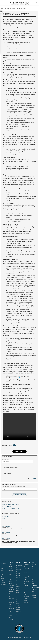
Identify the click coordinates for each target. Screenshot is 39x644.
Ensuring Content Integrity (18, 579)
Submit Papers (19, 451)
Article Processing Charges (11, 570)
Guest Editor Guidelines (19, 592)
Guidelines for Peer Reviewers (19, 613)
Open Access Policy (3, 579)
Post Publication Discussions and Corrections (26, 593)
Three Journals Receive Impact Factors (13, 535)
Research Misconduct (26, 604)
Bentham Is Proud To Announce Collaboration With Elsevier (18, 529)
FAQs (2, 575)
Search (34, 479)
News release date (6, 526)
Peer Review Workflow (18, 603)
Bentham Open (23, 378)
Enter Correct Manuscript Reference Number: (14, 487)
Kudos (4, 518)
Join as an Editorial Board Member (10, 505)
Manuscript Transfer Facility (11, 610)
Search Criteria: (7, 465)
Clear (28, 479)
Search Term (5, 459)
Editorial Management (19, 569)
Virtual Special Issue (18, 598)
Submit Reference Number (19, 495)
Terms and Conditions (13, 637)
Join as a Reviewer (7, 506)
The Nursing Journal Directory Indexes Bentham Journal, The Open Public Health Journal (18, 542)
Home (2, 8)
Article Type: (7, 471)
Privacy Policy (22, 637)
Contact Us (28, 637)
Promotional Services (7, 520)
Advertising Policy (7, 516)
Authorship (11, 586)
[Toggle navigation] (3, 3)
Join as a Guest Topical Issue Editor (11, 508)
